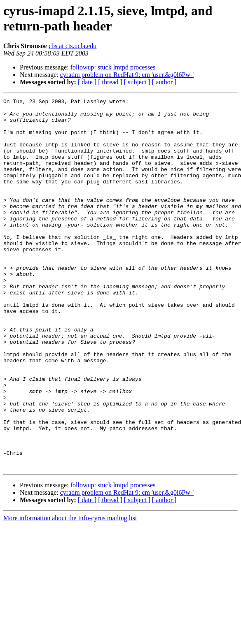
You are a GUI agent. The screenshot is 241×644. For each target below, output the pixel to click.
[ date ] (87, 82)
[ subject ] (137, 82)
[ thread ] (110, 82)
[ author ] (164, 82)
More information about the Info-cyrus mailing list (70, 592)
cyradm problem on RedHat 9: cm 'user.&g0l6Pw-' (127, 75)
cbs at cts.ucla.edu (73, 46)
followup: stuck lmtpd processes (113, 67)
